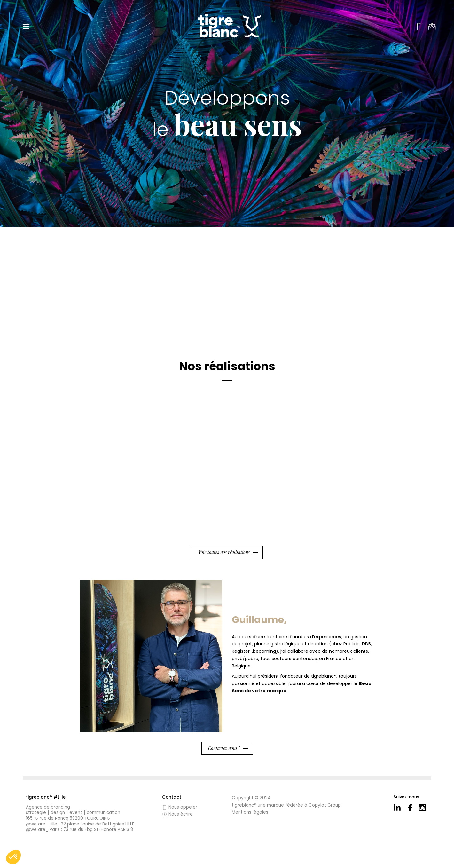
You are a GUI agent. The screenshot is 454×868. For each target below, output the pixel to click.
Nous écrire (177, 814)
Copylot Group (325, 805)
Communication (103, 813)
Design (58, 813)
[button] (13, 857)
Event (76, 813)
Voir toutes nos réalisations (224, 552)
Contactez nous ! (224, 748)
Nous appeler (180, 807)
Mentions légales (250, 812)
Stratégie (36, 813)
